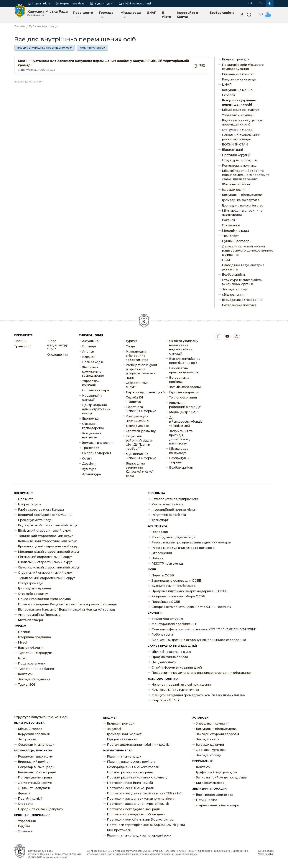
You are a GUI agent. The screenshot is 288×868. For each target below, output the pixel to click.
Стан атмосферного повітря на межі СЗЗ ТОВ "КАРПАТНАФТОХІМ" (204, 629)
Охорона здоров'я (97, 453)
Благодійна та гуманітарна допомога (243, 267)
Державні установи (211, 750)
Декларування (137, 426)
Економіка (90, 419)
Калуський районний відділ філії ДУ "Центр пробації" (139, 442)
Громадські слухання (34, 588)
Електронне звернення (214, 795)
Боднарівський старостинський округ (48, 525)
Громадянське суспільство (243, 205)
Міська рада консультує (241, 110)
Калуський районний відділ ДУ (185, 405)
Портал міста (41, 4)
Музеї (23, 643)
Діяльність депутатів (34, 788)
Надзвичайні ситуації (92, 398)
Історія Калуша (30, 504)
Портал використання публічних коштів (138, 745)
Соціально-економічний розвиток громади (241, 137)
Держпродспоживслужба (142, 392)
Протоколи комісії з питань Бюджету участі (141, 820)
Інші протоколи (119, 830)
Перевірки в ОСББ (166, 602)
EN (261, 3)
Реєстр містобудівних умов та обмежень (184, 548)
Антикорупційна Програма (39, 615)
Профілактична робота (170, 657)
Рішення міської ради (124, 757)
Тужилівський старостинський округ (46, 578)
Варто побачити (31, 648)
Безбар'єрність (222, 13)
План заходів (93, 362)
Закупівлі (114, 729)
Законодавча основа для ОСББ (176, 581)
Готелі (23, 658)
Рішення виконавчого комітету (131, 762)
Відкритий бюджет (122, 739)
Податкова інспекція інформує (141, 409)
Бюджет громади (236, 59)
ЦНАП (152, 13)
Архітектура (92, 474)
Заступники (27, 739)
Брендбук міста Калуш (36, 520)
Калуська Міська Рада (47, 13)
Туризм (131, 341)
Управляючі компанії (238, 115)
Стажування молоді (238, 130)
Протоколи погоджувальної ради (134, 809)
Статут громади (30, 583)
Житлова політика (236, 184)
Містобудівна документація (173, 537)
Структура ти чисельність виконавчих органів (242, 282)
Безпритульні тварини (180, 460)
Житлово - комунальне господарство (93, 371)
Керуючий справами (34, 734)
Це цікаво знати (164, 662)
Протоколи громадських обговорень (136, 814)
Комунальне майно (237, 90)
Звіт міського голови (185, 387)
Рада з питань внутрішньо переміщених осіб (243, 122)
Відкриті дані (104, 4)
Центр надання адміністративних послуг (96, 409)
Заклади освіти (234, 190)
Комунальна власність (92, 435)
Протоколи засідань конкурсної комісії (138, 804)
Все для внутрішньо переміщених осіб (45, 48)
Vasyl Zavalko (266, 854)
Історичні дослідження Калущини (45, 515)
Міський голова (30, 729)
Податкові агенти (32, 663)
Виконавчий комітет (238, 74)
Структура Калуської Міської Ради (41, 717)
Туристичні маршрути (35, 653)
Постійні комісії (30, 799)
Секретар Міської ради (36, 745)
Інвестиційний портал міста (173, 510)
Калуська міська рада (239, 79)
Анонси (88, 352)
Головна (20, 26)
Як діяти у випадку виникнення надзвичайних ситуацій (184, 347)
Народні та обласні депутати (41, 809)
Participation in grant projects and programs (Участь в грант (141, 371)
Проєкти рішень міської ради (130, 772)
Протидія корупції (236, 155)
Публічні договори (237, 241)
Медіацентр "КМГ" (184, 412)
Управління (27, 821)
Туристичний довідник (36, 669)
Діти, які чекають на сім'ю (171, 652)
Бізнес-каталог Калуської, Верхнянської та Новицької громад (66, 610)
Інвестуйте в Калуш (187, 15)
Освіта (87, 458)
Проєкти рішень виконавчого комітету (137, 777)
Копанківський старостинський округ (47, 541)
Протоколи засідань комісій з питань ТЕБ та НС (144, 793)
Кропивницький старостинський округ (48, 546)
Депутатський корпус (35, 783)
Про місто (26, 499)
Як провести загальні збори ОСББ (178, 596)
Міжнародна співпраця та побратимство (137, 356)
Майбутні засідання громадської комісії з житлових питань (198, 695)
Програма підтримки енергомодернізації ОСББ (189, 591)
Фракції (24, 793)
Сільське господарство (93, 426)
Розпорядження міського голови (133, 767)
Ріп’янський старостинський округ (45, 557)
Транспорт (230, 236)
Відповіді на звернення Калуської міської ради (140, 470)
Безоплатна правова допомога (184, 370)
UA (250, 3)
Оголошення (57, 355)
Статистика (231, 225)
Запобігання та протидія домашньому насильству (181, 437)
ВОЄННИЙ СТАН (235, 144)
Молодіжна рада (236, 231)
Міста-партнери (31, 620)
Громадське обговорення (242, 300)
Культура (89, 469)
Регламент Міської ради (37, 772)
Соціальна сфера (96, 390)
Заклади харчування (34, 679)
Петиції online (207, 800)
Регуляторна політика (239, 166)
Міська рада (131, 15)
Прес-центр (83, 15)
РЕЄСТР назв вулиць (168, 564)
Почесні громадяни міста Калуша (44, 599)
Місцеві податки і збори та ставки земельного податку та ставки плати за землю (246, 175)
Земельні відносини (98, 443)
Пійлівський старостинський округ (45, 562)
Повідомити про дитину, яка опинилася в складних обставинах (201, 673)
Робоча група (162, 635)
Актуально (90, 341)
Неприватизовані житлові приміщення (182, 685)
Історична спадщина (34, 637)
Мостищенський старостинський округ (49, 552)
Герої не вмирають (184, 392)
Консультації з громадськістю (137, 418)
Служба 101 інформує (134, 400)
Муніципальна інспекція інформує (141, 456)
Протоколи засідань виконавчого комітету (141, 799)
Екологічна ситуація (167, 619)
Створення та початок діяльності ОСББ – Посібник (191, 607)
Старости (25, 804)
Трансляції (23, 346)
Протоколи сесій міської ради (131, 788)
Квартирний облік (166, 700)
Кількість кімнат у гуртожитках (175, 690)
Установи (25, 831)
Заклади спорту (234, 289)
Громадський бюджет (124, 734)
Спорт (131, 346)
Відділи (24, 826)
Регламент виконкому (35, 757)
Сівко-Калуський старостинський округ (49, 567)
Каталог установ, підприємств (175, 499)
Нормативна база (72, 4)
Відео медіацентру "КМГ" (57, 345)
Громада (106, 15)
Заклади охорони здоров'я (218, 734)
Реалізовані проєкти (168, 504)
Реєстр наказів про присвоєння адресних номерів (191, 542)
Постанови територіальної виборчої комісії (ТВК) (146, 825)
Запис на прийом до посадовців (221, 777)
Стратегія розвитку (141, 431)
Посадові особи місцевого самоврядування (243, 67)
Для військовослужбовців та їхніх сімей (185, 422)
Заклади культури (210, 745)
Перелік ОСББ (163, 575)
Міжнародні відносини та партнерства (242, 213)
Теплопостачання (183, 397)
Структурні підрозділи (240, 160)
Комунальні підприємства (242, 195)
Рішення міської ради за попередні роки (139, 835)
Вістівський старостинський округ (45, 531)
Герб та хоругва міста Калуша (41, 510)
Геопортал (160, 532)
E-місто (166, 15)
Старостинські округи (137, 385)
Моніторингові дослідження (174, 624)
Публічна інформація (138, 4)
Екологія (229, 95)
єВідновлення (233, 295)
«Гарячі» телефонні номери (218, 805)
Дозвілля (89, 464)
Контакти (25, 674)
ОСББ (227, 260)
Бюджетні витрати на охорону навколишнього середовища (199, 640)
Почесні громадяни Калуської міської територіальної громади (68, 604)
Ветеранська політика (239, 305)
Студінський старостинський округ (46, 573)
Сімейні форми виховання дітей (177, 668)
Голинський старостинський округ (45, 536)
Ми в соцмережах (210, 783)
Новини (20, 341)
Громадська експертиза (241, 200)
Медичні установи (92, 48)
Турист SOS (27, 685)
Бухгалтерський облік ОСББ (174, 586)
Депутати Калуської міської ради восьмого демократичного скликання (248, 251)
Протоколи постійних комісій (130, 783)
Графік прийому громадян (217, 772)
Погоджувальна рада (35, 777)
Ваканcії (229, 220)
